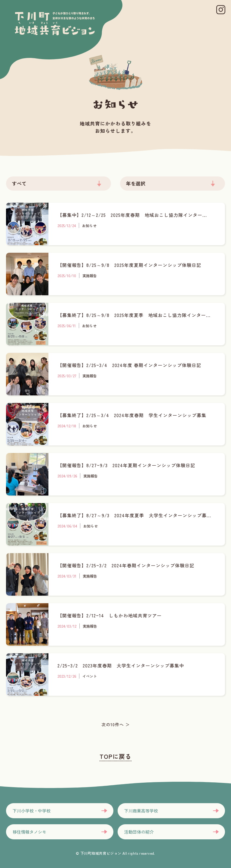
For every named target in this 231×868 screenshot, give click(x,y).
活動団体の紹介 (139, 832)
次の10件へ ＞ (116, 724)
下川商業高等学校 (141, 811)
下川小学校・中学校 (32, 811)
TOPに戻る (115, 756)
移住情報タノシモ (29, 832)
